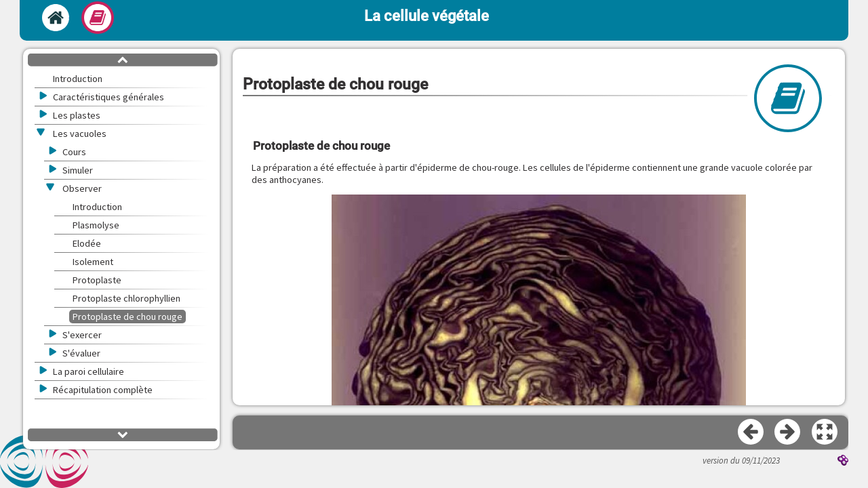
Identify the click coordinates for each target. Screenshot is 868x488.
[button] (825, 432)
